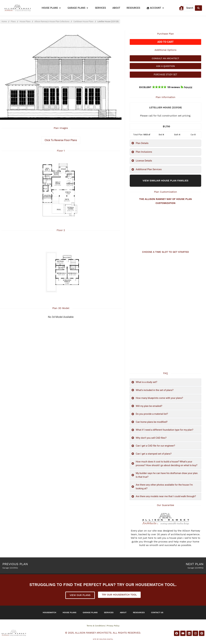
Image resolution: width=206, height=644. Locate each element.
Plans (13, 22)
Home (4, 22)
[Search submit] (198, 8)
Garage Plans (90, 613)
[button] (165, 87)
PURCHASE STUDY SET (165, 75)
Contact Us (157, 613)
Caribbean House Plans (83, 22)
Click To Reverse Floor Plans (61, 140)
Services (109, 613)
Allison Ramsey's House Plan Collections (52, 22)
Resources (139, 613)
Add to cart (166, 42)
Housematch (50, 613)
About (123, 613)
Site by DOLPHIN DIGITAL (103, 639)
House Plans (25, 22)
